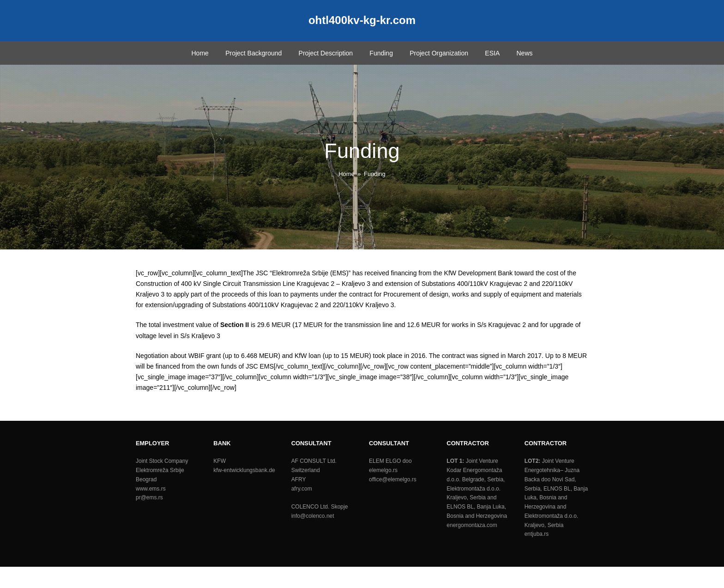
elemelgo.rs (383, 470)
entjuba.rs (537, 534)
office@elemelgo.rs (393, 479)
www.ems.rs (151, 489)
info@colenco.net (313, 516)
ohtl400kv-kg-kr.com (362, 20)
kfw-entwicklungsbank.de (244, 470)
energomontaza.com (472, 525)
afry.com (302, 489)
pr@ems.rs (149, 497)
